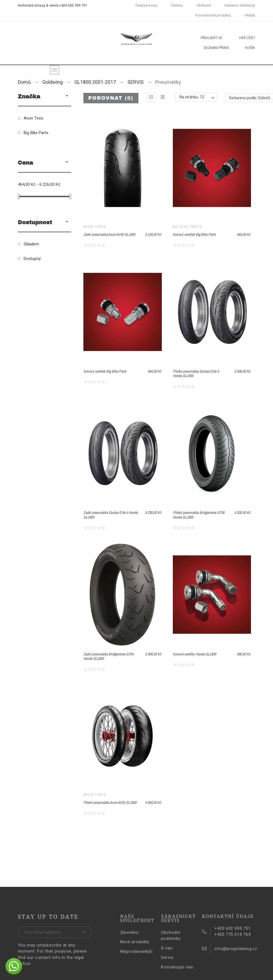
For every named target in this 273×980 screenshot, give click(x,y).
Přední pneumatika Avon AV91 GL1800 (110, 802)
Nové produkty (135, 942)
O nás (167, 948)
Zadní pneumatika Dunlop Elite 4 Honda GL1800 (110, 515)
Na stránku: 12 (192, 97)
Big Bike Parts (36, 133)
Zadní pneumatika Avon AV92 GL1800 (109, 234)
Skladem (31, 244)
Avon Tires (33, 118)
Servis (167, 957)
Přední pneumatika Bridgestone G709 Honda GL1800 (199, 515)
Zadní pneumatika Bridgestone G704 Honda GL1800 (108, 656)
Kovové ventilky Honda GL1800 (194, 654)
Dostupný (32, 259)
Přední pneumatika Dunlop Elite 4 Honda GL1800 (196, 374)
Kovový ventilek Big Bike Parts (194, 234)
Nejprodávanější (136, 951)
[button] (67, 96)
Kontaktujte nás (177, 967)
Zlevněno (130, 932)
